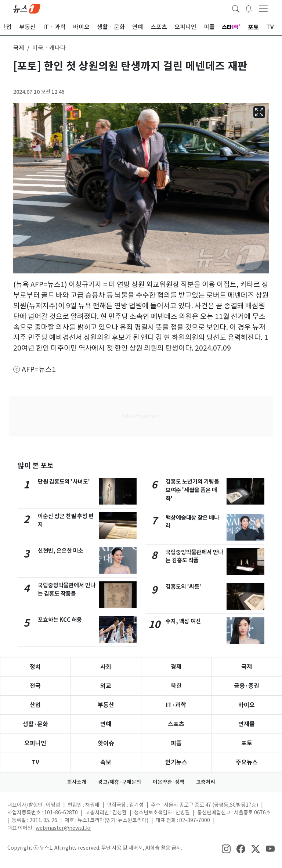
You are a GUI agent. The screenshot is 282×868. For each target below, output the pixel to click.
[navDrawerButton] (263, 8)
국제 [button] (19, 48)
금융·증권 (247, 686)
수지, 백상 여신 (183, 621)
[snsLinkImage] (226, 849)
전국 (35, 686)
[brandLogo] (27, 8)
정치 (35, 667)
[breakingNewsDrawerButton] (249, 8)
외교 (106, 686)
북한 (176, 686)
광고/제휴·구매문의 (120, 782)
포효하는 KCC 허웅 (60, 620)
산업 (35, 705)
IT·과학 (176, 705)
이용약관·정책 (169, 782)
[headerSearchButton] (236, 8)
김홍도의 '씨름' (183, 587)
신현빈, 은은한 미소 (61, 551)
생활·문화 (35, 724)
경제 (176, 667)
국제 (247, 667)
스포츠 (176, 724)
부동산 (106, 705)
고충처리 (206, 782)
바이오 (247, 705)
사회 (106, 667)
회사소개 (77, 782)
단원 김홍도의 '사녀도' (64, 482)
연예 (106, 724)
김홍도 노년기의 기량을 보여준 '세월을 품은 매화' (192, 490)
